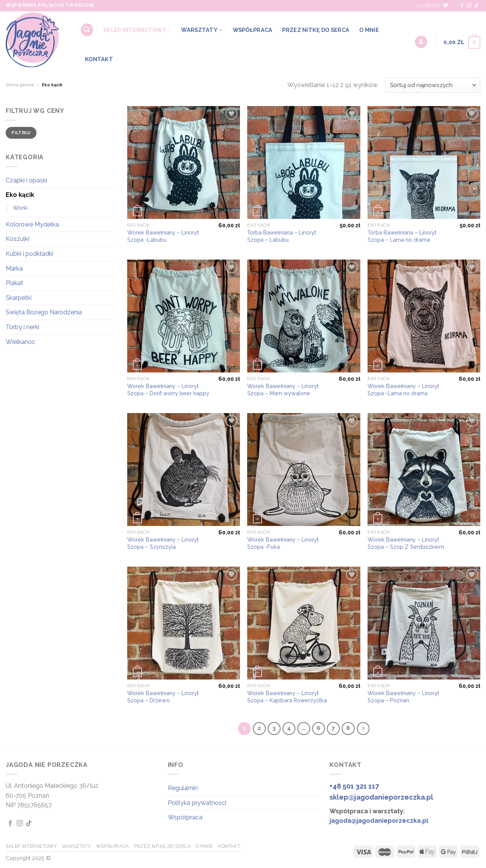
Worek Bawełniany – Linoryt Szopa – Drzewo (163, 697)
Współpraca (185, 817)
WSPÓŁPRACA (253, 30)
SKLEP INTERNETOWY (137, 30)
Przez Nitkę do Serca (316, 30)
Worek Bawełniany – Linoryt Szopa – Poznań (403, 697)
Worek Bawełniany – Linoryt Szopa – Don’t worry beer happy (168, 390)
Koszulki (17, 239)
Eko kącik (20, 195)
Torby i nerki (22, 327)
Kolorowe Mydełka (32, 224)
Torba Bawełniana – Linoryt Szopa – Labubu (282, 236)
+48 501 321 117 (354, 786)
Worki (20, 208)
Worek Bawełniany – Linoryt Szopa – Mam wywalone (283, 390)
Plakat (14, 283)
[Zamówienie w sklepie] (433, 85)
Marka (14, 268)
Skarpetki (19, 298)
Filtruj (21, 133)
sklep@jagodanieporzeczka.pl (381, 797)
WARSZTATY (202, 30)
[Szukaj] (87, 30)
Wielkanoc (21, 342)
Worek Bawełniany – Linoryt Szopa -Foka (283, 543)
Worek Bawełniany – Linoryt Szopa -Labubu (163, 236)
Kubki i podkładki (29, 254)
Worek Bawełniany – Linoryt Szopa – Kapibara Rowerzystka (287, 697)
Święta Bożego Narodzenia (44, 312)
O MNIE (369, 30)
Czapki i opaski (26, 180)
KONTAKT (99, 59)
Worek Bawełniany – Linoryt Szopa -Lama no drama (403, 390)
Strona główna (20, 85)
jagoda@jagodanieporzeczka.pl (379, 821)
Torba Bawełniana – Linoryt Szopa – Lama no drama (402, 236)
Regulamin (183, 788)
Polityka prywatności (197, 803)
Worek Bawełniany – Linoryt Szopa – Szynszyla (163, 543)
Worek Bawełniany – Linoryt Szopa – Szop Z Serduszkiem (406, 543)
